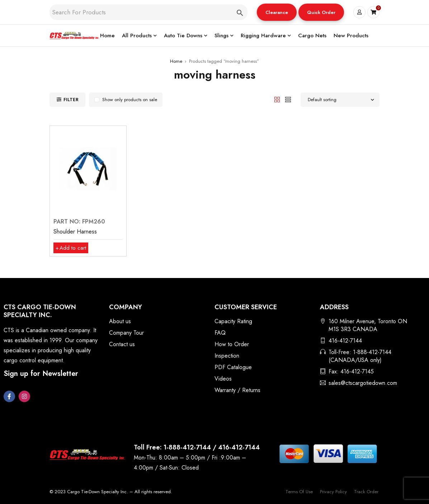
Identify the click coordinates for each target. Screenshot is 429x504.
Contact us (122, 344)
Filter (71, 100)
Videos (223, 379)
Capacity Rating (233, 321)
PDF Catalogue (233, 367)
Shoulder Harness (75, 232)
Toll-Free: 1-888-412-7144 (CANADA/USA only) (360, 356)
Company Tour (126, 333)
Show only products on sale (130, 100)
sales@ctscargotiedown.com (363, 383)
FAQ (220, 333)
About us (120, 321)
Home (176, 61)
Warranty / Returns (237, 390)
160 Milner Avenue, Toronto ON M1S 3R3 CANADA (368, 325)
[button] (277, 12)
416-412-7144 (345, 341)
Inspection (227, 356)
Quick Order (321, 12)
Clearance (277, 12)
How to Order (232, 344)
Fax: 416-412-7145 (351, 371)
